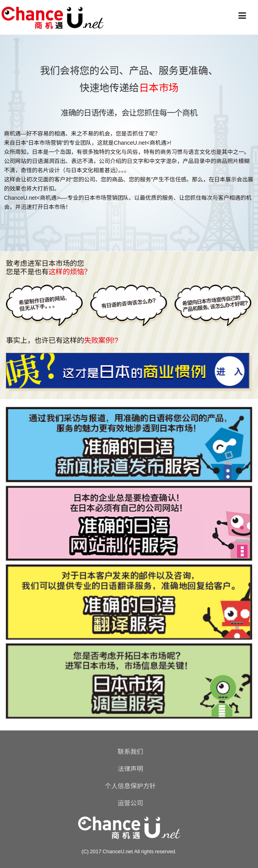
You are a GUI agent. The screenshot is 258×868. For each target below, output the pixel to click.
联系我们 (130, 752)
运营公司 (130, 803)
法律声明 (130, 769)
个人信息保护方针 (130, 786)
